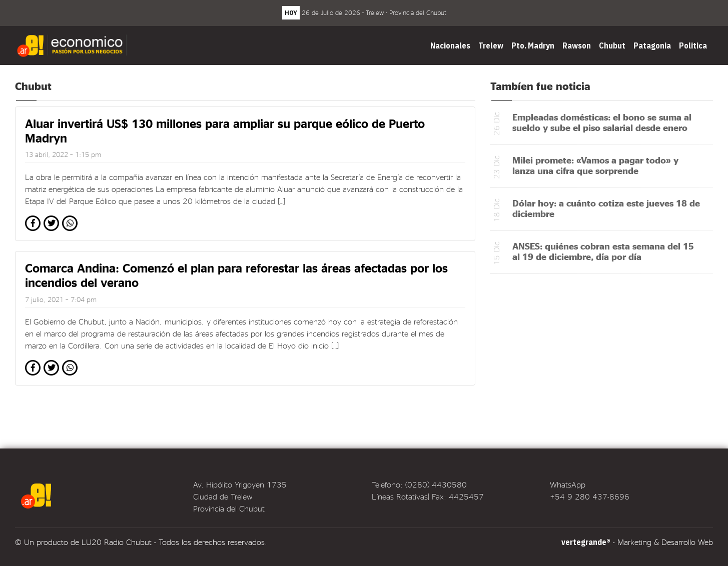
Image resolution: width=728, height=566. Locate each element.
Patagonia (652, 45)
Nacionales (450, 45)
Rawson (577, 45)
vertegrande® (586, 542)
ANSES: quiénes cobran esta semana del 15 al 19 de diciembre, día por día (603, 251)
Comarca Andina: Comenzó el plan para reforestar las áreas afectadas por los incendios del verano (236, 275)
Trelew (491, 45)
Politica (693, 45)
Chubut (612, 45)
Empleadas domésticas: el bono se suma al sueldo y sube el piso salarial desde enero (602, 122)
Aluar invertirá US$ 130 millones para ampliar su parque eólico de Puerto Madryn (225, 130)
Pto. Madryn (533, 45)
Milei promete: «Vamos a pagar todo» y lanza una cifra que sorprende (595, 165)
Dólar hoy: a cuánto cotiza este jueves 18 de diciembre (606, 208)
